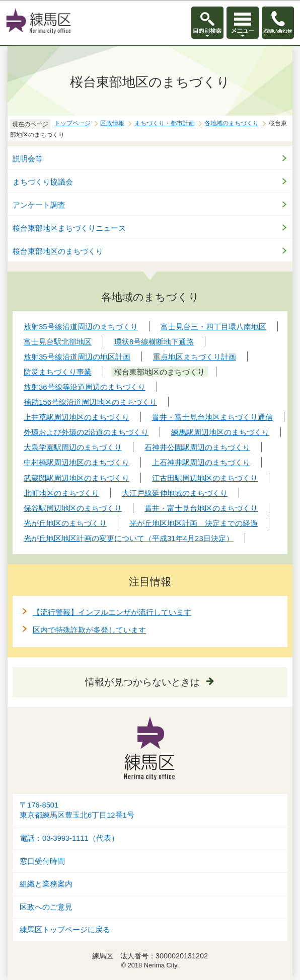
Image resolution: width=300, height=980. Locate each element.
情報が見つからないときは (142, 682)
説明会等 (28, 159)
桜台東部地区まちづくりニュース (69, 228)
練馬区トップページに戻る (65, 930)
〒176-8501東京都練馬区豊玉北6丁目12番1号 (77, 810)
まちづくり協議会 (43, 182)
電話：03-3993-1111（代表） (69, 838)
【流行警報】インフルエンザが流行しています (112, 612)
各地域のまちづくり (232, 123)
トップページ (72, 123)
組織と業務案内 (46, 884)
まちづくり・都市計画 (165, 123)
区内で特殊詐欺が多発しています (89, 630)
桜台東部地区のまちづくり (58, 251)
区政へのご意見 (46, 907)
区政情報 (112, 123)
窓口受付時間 (42, 861)
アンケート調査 (39, 205)
